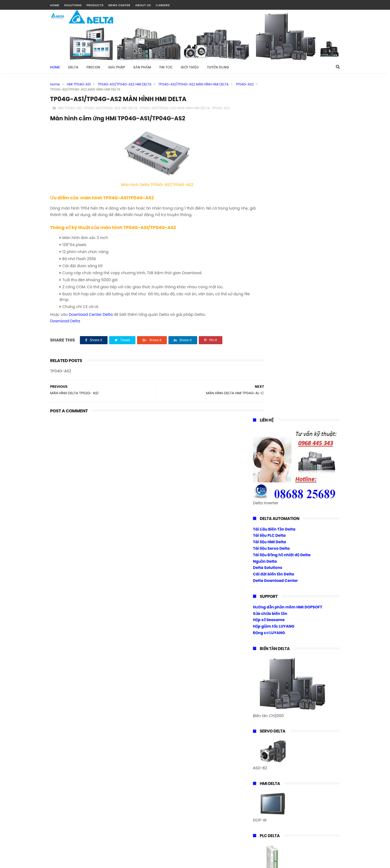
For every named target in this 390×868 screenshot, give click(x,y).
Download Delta (65, 322)
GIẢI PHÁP (117, 67)
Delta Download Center (275, 247)
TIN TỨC (166, 67)
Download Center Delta (91, 315)
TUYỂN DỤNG (218, 67)
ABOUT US (143, 5)
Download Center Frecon (277, 608)
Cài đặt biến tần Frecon (275, 601)
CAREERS (163, 5)
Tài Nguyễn (61, 861)
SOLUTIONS (73, 5)
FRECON (93, 67)
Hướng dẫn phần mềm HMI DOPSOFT (288, 273)
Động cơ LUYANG (269, 299)
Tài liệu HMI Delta (269, 208)
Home (55, 67)
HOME (55, 5)
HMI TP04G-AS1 (79, 84)
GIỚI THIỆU (190, 67)
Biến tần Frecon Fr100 (273, 575)
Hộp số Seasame (269, 286)
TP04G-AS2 (59, 89)
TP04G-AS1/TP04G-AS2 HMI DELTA (125, 84)
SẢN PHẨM (142, 67)
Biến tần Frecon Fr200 (274, 582)
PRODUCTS (95, 5)
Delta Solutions (268, 234)
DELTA (73, 67)
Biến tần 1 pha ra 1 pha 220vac (281, 588)
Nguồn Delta (265, 227)
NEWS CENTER (119, 5)
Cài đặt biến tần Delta (274, 240)
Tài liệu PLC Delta (269, 201)
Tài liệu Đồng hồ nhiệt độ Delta (282, 221)
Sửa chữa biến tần (270, 280)
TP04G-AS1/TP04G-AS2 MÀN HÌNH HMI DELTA (194, 84)
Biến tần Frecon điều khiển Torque (285, 595)
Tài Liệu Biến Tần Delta (274, 195)
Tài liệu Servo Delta (271, 214)
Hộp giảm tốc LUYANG (274, 292)
